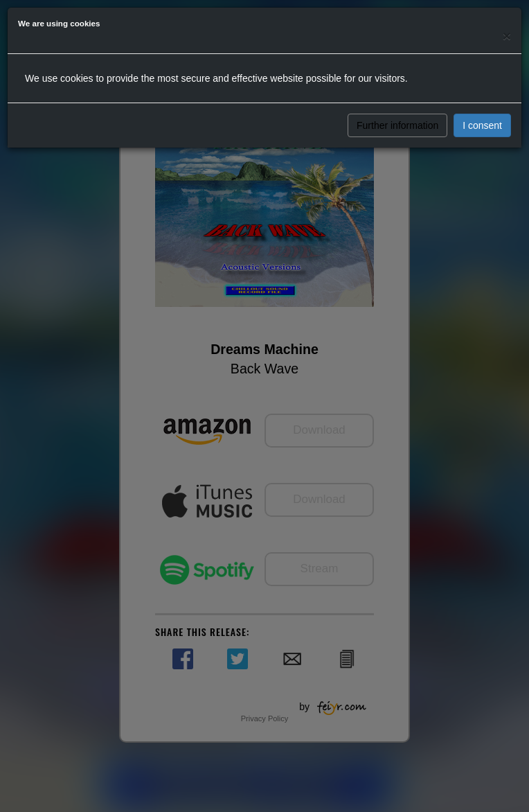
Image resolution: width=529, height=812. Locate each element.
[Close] (507, 36)
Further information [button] (397, 125)
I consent (482, 125)
